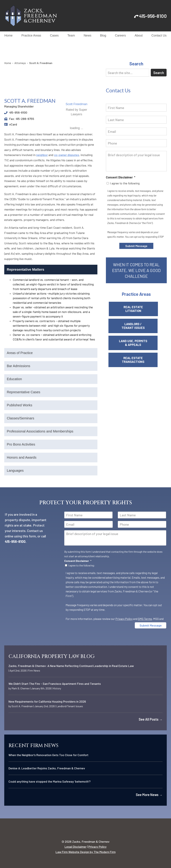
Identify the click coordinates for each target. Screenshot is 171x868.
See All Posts (151, 719)
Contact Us (159, 35)
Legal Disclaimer (76, 847)
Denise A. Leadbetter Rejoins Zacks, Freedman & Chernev (47, 768)
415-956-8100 (153, 16)
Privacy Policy (124, 619)
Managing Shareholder (19, 106)
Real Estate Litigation (136, 309)
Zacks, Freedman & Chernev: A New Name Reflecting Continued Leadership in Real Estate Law (71, 666)
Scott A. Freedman (22, 706)
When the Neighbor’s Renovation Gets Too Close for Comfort (48, 755)
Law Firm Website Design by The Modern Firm (86, 852)
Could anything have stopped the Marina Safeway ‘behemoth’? (50, 781)
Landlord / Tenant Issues (136, 326)
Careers (120, 35)
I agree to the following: (82, 565)
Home (8, 35)
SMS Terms (145, 619)
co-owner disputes (67, 155)
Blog (103, 35)
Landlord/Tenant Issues (70, 706)
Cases (54, 35)
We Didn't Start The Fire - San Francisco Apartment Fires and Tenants (55, 684)
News (87, 35)
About (139, 35)
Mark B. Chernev (21, 688)
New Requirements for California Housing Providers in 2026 (47, 701)
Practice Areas (31, 35)
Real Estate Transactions (136, 360)
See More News (149, 795)
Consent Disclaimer (121, 177)
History (57, 688)
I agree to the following (125, 183)
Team (71, 35)
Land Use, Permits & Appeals (136, 343)
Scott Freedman (76, 104)
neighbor (42, 155)
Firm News (34, 670)
